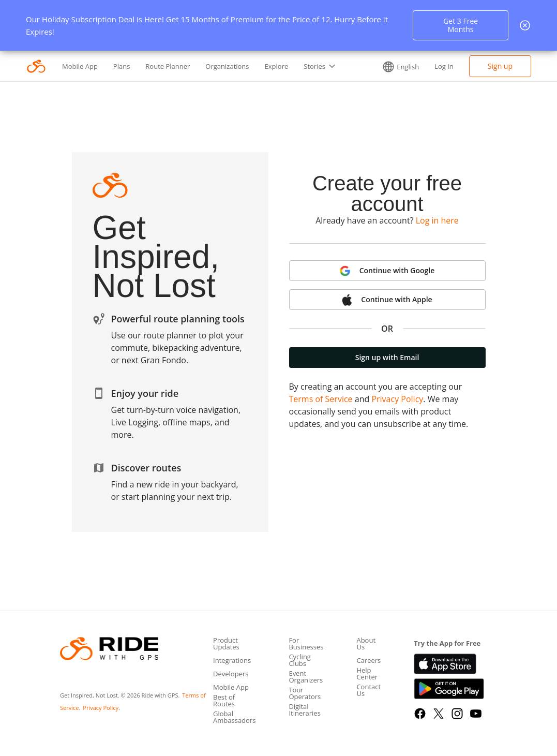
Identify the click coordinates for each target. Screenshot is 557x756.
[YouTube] (476, 714)
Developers (231, 675)
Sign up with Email (387, 357)
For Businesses (306, 644)
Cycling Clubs (300, 661)
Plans (122, 66)
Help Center (367, 674)
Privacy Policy (397, 399)
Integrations (232, 661)
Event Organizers (306, 677)
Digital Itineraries (304, 710)
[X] (439, 714)
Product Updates (226, 644)
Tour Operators (305, 694)
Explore (277, 66)
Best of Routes (224, 701)
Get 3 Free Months (461, 25)
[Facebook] (420, 714)
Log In (444, 66)
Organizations (227, 66)
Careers (368, 661)
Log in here (437, 220)
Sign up (500, 66)
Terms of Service (321, 399)
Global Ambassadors (234, 718)
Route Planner (168, 66)
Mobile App (80, 66)
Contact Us (368, 691)
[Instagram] (457, 714)
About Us (366, 644)
